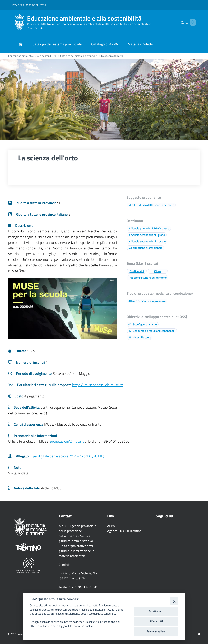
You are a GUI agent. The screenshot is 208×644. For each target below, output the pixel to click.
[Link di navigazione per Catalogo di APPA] (105, 44)
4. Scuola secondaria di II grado (147, 241)
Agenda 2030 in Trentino (125, 531)
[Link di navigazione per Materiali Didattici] (141, 44)
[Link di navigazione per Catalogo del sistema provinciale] (57, 44)
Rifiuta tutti (156, 621)
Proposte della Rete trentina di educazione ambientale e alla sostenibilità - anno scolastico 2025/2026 (89, 26)
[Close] (174, 601)
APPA (112, 526)
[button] (191, 22)
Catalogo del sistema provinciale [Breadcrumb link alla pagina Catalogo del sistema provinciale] (79, 56)
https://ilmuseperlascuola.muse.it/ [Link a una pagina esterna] (98, 385)
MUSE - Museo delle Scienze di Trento (151, 205)
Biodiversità (137, 271)
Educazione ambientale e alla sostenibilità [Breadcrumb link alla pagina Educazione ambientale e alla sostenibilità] (32, 56)
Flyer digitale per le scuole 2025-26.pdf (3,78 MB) (67, 456)
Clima (158, 271)
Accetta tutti (156, 611)
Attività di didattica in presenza (147, 301)
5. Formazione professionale (145, 248)
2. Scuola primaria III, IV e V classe (149, 228)
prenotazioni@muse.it (67, 441)
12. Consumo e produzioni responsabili (152, 331)
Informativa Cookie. (82, 626)
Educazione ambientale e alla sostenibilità (84, 18)
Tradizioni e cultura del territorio (148, 278)
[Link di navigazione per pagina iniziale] (21, 44)
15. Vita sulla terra (140, 337)
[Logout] (198, 634)
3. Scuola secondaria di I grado (147, 235)
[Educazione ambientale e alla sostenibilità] (19, 22)
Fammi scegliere (156, 631)
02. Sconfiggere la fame (143, 324)
